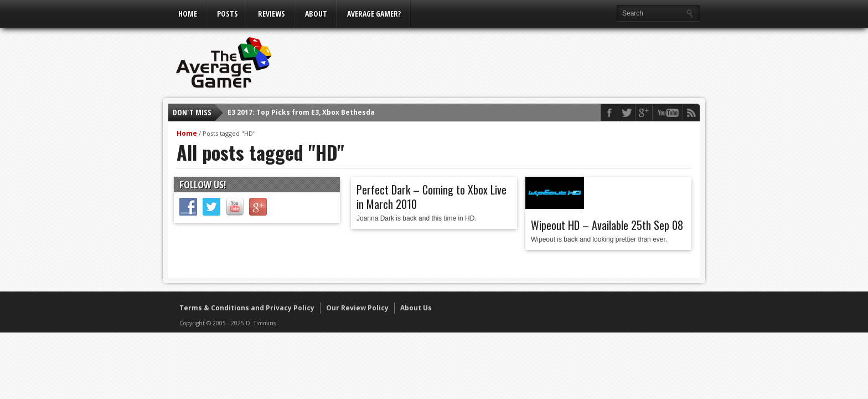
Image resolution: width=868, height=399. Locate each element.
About (316, 14)
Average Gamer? (374, 14)
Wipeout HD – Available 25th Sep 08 (607, 225)
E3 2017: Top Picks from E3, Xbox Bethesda (301, 112)
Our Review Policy (357, 308)
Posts (228, 14)
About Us (416, 308)
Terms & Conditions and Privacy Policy (247, 308)
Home (188, 14)
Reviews (272, 14)
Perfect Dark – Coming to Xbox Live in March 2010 (432, 197)
